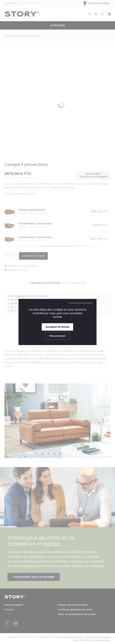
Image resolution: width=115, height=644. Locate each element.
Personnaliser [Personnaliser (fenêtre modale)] (57, 336)
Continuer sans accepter (80, 303)
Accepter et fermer (57, 327)
